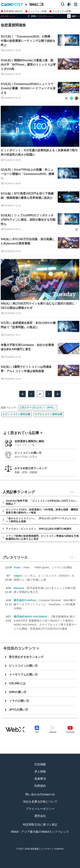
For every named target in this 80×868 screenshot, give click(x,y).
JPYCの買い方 (19, 710)
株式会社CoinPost (25, 600)
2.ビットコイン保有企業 (17, 414)
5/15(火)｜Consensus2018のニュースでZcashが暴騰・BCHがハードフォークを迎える (28, 88)
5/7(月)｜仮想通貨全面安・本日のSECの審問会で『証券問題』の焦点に (28, 325)
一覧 (71, 492)
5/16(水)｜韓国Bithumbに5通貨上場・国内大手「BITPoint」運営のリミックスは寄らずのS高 (28, 65)
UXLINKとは (17, 683)
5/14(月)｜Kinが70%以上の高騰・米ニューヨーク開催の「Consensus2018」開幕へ (28, 174)
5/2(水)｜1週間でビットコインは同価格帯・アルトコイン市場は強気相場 (26, 369)
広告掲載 (40, 764)
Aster (17, 567)
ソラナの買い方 (19, 701)
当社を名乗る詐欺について (40, 802)
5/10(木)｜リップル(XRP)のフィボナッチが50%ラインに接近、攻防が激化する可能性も (28, 220)
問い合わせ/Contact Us (40, 794)
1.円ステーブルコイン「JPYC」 (38, 408)
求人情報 (40, 771)
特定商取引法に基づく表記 (40, 825)
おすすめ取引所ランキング (31, 468)
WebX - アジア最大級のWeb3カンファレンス (40, 832)
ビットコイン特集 (36, 11)
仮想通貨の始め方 (12, 11)
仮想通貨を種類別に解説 (29, 441)
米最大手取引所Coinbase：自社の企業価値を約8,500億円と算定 (27, 347)
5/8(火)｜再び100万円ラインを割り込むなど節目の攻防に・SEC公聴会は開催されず (39, 306)
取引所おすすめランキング (26, 657)
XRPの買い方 (18, 692)
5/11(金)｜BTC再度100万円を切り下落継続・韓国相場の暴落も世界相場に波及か (27, 196)
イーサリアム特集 (60, 11)
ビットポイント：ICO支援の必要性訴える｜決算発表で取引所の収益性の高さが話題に (39, 152)
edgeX (18, 576)
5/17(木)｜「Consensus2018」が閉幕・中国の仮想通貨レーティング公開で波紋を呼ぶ (28, 41)
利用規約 (40, 786)
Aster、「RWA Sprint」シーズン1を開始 (48, 567)
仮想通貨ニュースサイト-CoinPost (47, 849)
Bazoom (19, 588)
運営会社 (40, 816)
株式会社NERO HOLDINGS (30, 616)
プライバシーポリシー (40, 809)
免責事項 (40, 779)
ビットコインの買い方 (28, 453)
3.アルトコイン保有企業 (49, 414)
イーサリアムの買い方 (23, 675)
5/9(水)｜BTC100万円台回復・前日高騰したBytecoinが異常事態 (28, 241)
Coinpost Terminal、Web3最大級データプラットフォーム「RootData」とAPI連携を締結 (45, 604)
